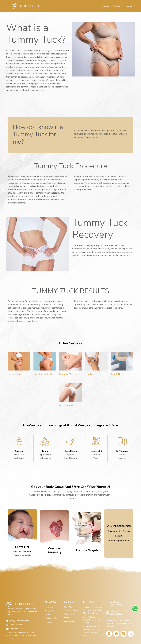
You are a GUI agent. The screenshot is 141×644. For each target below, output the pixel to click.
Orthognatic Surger (69, 616)
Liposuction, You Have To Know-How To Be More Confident (93, 610)
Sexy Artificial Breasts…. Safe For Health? (91, 620)
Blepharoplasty (71, 621)
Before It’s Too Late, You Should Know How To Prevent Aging (92, 631)
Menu (131, 6)
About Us (49, 607)
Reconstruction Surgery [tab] (119, 531)
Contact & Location (49, 613)
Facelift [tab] (119, 536)
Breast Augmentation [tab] (119, 541)
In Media (48, 622)
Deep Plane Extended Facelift (72, 609)
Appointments (51, 618)
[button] (112, 6)
